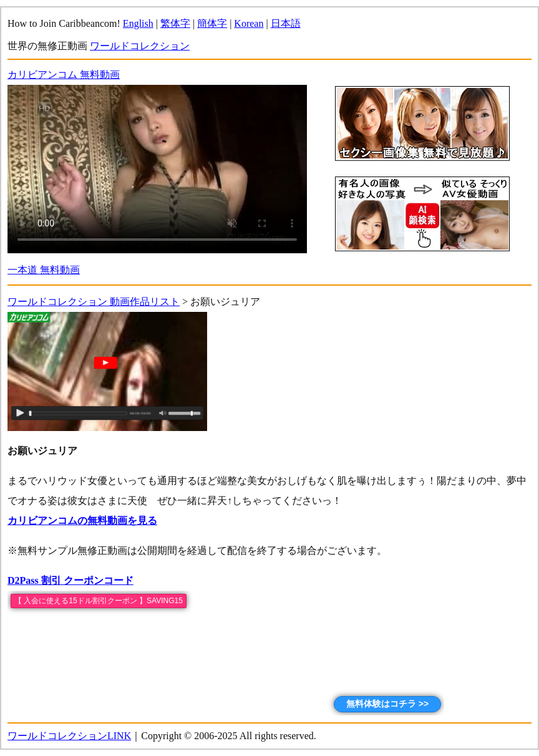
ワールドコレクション (140, 46)
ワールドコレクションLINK (69, 736)
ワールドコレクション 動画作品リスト (94, 302)
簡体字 (212, 23)
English (138, 23)
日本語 (286, 23)
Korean (249, 23)
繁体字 (175, 23)
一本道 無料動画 (44, 270)
